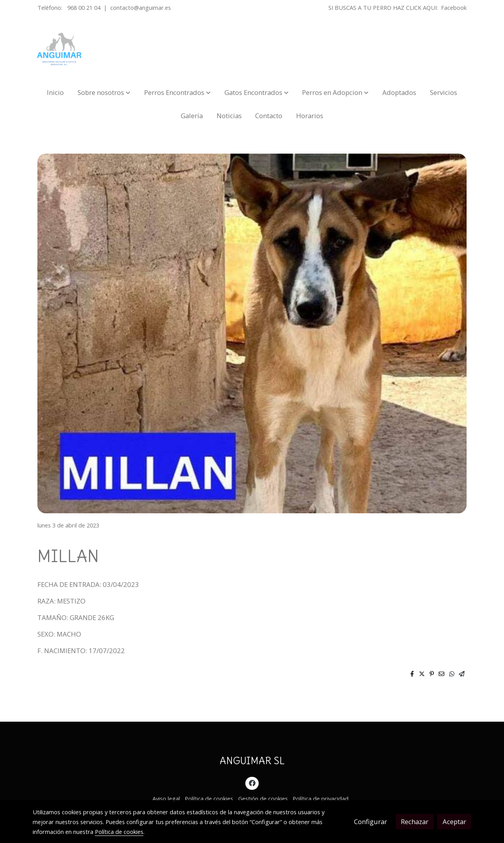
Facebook (454, 7)
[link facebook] (252, 783)
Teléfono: (51, 7)
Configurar (371, 822)
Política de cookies (209, 798)
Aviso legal (166, 798)
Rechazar (415, 822)
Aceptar (454, 822)
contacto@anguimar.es (141, 7)
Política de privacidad (321, 798)
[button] (104, 92)
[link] (59, 49)
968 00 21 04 (84, 7)
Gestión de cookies (263, 798)
